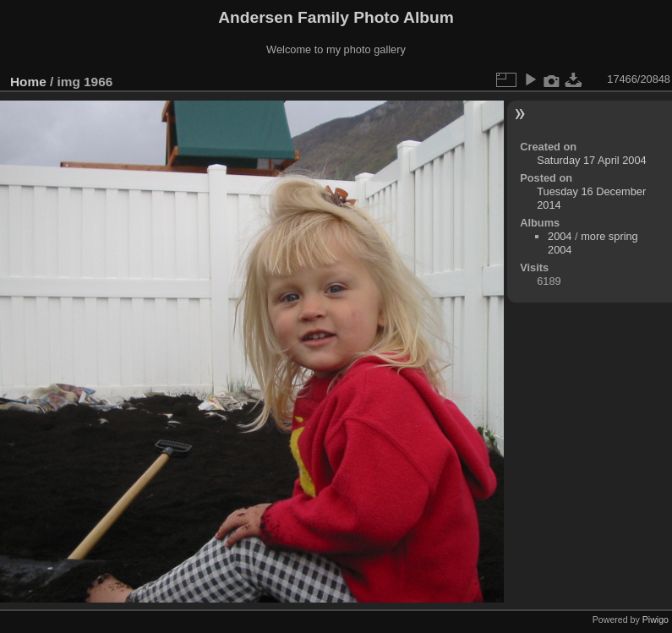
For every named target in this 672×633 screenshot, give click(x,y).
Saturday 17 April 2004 (591, 160)
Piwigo (656, 619)
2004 (560, 236)
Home (28, 82)
